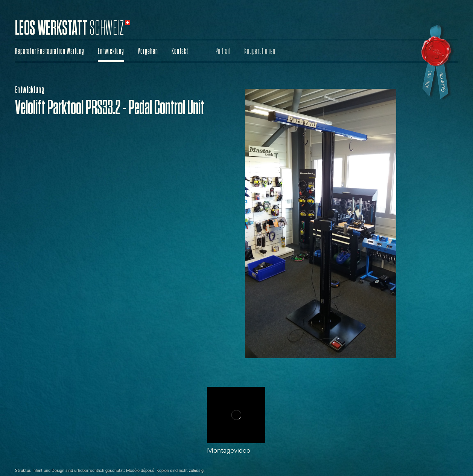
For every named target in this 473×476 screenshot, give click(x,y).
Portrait (223, 51)
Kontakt (180, 51)
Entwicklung (111, 51)
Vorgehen (148, 51)
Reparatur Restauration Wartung (50, 51)
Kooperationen (260, 51)
